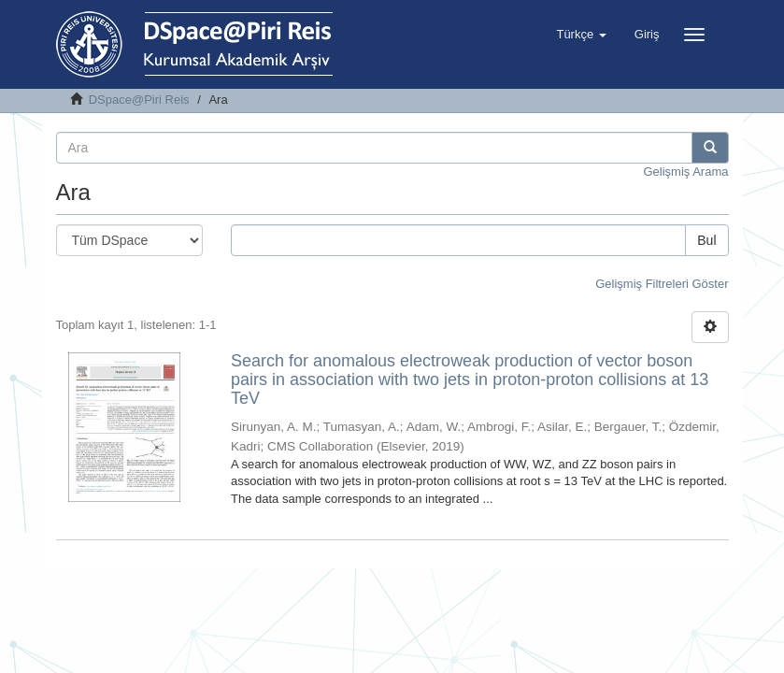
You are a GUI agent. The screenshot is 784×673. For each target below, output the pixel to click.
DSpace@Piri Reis (139, 100)
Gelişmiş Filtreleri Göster (662, 284)
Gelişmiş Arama (685, 172)
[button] (581, 35)
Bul (706, 240)
